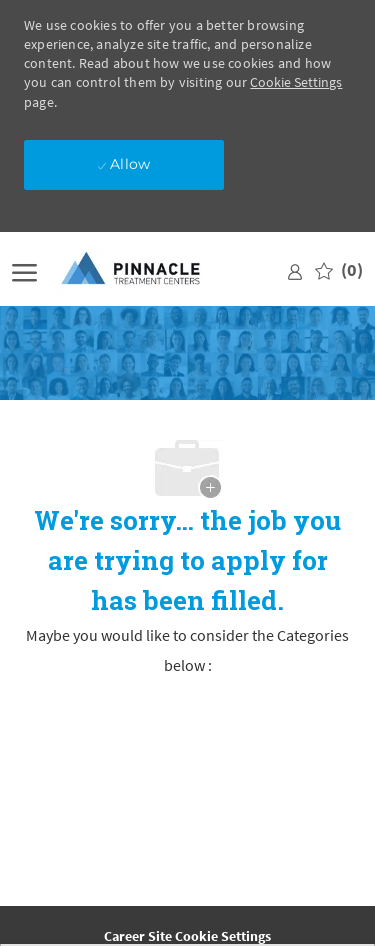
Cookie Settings (296, 82)
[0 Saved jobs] (339, 270)
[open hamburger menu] (24, 270)
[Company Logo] (147, 269)
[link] (295, 269)
